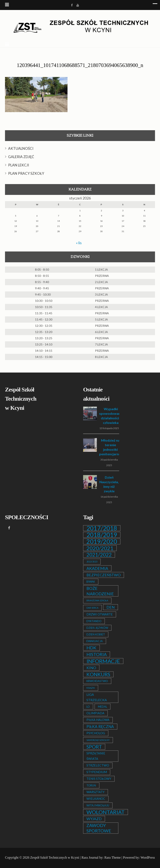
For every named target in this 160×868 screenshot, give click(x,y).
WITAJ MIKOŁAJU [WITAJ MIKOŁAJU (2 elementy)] (98, 805)
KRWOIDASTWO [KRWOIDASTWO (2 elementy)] (97, 681)
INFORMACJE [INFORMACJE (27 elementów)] (103, 661)
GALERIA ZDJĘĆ (21, 157)
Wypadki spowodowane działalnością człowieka (111, 416)
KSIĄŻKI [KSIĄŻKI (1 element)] (91, 688)
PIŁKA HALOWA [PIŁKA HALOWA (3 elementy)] (98, 720)
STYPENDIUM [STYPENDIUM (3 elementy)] (97, 772)
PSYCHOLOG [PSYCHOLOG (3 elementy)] (96, 733)
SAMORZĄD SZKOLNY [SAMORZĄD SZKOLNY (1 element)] (98, 740)
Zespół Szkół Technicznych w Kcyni (55, 857)
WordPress (148, 857)
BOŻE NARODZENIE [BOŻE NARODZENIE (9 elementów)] (100, 591)
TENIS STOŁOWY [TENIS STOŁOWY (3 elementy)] (99, 779)
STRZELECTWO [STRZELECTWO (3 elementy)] (98, 765)
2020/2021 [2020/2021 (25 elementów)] (100, 548)
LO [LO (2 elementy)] (88, 707)
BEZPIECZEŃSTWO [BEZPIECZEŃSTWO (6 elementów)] (104, 575)
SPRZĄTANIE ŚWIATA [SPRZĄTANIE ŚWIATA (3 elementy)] (96, 756)
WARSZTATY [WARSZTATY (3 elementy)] (96, 792)
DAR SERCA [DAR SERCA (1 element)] (92, 608)
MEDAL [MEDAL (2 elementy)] (102, 707)
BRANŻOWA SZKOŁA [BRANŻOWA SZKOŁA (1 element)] (97, 600)
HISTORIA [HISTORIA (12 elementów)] (97, 654)
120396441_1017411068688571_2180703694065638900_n (80, 65)
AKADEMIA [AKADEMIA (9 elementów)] (97, 568)
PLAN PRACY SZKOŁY (26, 173)
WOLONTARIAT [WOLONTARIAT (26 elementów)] (106, 812)
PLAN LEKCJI (19, 165)
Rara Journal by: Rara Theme (101, 857)
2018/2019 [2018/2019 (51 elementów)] (102, 535)
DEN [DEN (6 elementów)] (111, 607)
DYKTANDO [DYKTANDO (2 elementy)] (94, 621)
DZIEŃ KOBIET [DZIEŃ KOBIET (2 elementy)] (96, 634)
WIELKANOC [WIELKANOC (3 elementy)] (96, 799)
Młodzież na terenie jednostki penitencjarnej (110, 447)
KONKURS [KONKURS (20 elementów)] (98, 674)
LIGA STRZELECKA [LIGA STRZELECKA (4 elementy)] (97, 697)
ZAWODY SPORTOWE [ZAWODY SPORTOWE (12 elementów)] (99, 828)
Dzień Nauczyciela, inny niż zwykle (109, 484)
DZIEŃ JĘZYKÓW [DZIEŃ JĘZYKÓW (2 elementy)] (97, 628)
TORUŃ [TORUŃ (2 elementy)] (91, 785)
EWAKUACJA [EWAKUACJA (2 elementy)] (95, 641)
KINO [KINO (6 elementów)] (91, 668)
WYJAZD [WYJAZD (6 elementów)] (94, 819)
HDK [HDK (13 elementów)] (91, 648)
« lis (79, 243)
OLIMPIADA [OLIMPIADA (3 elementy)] (95, 713)
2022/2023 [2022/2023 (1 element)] (92, 562)
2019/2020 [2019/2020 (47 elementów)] (102, 541)
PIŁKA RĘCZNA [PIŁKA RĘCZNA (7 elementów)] (100, 727)
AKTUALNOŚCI (21, 148)
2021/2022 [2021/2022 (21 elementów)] (99, 555)
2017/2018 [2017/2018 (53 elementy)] (102, 528)
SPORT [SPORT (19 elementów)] (94, 747)
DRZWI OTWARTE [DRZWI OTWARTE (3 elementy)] (100, 614)
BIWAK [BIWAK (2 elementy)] (91, 582)
